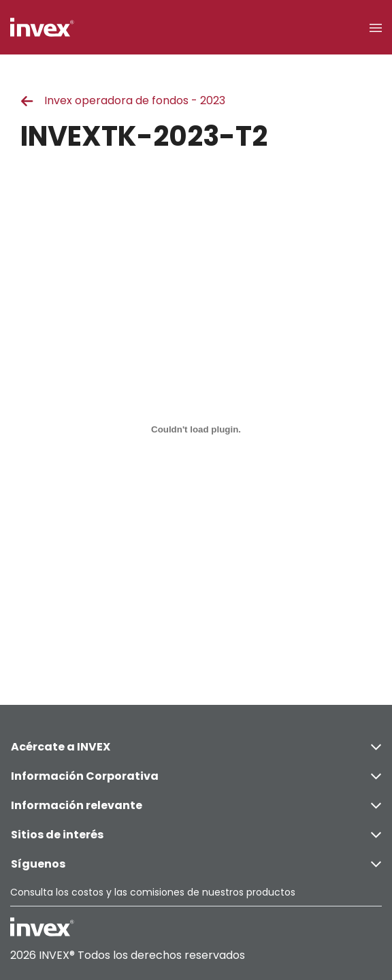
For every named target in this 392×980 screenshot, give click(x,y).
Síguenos (196, 864)
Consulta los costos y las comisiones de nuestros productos (153, 892)
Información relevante (196, 805)
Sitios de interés (196, 835)
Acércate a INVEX (196, 747)
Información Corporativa (196, 776)
